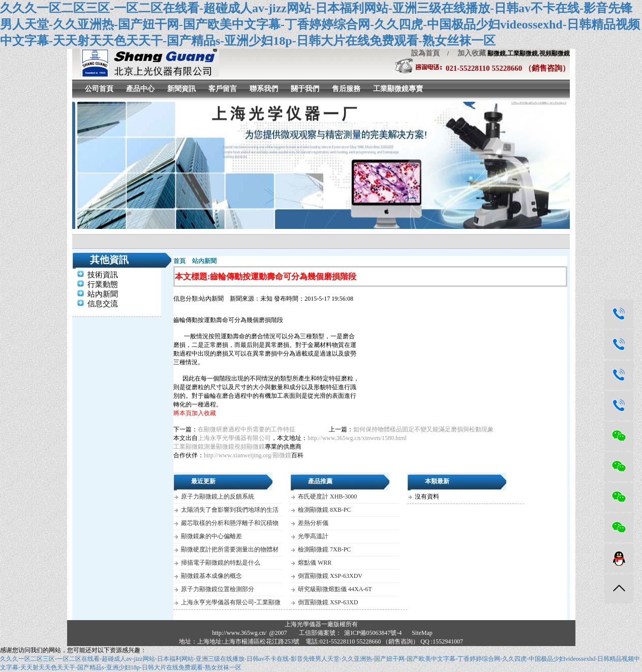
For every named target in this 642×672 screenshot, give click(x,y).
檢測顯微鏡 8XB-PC (324, 510)
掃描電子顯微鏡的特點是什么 (221, 563)
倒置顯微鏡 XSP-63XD (328, 602)
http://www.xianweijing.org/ (238, 455)
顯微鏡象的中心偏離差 (211, 536)
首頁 (179, 261)
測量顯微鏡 (219, 447)
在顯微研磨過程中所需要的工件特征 (247, 429)
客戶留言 (223, 89)
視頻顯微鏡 (250, 447)
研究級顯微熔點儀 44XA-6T (335, 589)
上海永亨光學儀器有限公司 (234, 438)
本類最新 (437, 481)
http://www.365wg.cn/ (239, 633)
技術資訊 (103, 275)
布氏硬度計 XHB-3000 (327, 496)
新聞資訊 (181, 89)
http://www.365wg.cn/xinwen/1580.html (357, 438)
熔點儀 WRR (315, 563)
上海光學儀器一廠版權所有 (321, 624)
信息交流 (103, 304)
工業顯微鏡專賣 (398, 89)
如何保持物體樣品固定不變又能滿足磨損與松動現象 (423, 429)
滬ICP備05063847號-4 (373, 633)
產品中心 (140, 89)
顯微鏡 (282, 455)
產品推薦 (320, 481)
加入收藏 (468, 53)
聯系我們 (264, 89)
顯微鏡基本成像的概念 (211, 576)
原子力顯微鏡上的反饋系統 (218, 496)
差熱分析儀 (313, 523)
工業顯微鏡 (189, 447)
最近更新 (203, 481)
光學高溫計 (313, 536)
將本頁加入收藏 (195, 413)
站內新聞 (103, 294)
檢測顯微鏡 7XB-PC (324, 549)
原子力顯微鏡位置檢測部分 (218, 589)
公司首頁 (99, 89)
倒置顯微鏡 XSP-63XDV (330, 576)
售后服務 (346, 89)
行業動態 (103, 284)
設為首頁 (425, 53)
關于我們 (305, 89)
